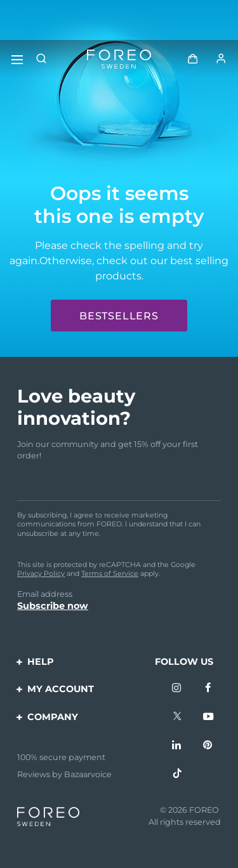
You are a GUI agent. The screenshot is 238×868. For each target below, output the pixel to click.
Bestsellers (119, 316)
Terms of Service (110, 573)
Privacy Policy (41, 573)
